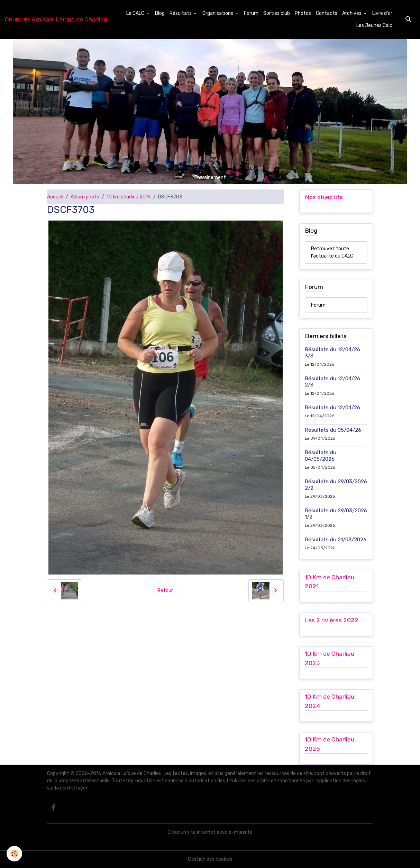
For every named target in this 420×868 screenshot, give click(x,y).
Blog (160, 13)
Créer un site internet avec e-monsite (210, 832)
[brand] (56, 19)
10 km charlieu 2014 (129, 197)
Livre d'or (382, 13)
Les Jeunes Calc (374, 25)
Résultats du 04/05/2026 (321, 456)
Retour (165, 591)
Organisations (218, 13)
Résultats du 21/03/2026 (336, 540)
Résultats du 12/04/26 (332, 408)
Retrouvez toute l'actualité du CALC (332, 252)
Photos (303, 13)
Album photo (85, 197)
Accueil (55, 197)
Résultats (181, 13)
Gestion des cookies (210, 859)
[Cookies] (15, 854)
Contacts (327, 13)
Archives (352, 13)
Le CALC (136, 13)
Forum (251, 13)
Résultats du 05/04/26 (333, 430)
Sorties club (277, 13)
